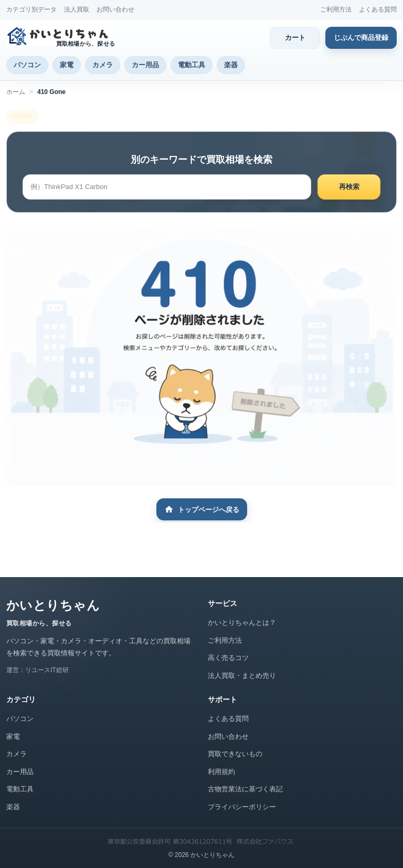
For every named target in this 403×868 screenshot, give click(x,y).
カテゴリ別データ (31, 9)
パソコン (27, 65)
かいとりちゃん (53, 605)
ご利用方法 (336, 9)
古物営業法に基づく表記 (245, 789)
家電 (67, 65)
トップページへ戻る (202, 509)
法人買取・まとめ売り (242, 676)
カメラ (103, 65)
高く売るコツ (228, 658)
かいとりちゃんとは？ (242, 623)
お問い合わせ (115, 9)
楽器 (231, 65)
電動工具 (192, 65)
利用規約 (221, 772)
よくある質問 (378, 9)
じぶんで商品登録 (361, 38)
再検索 (349, 187)
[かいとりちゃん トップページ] (63, 36)
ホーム (16, 92)
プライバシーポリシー (242, 807)
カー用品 (145, 65)
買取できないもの (235, 754)
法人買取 (77, 9)
